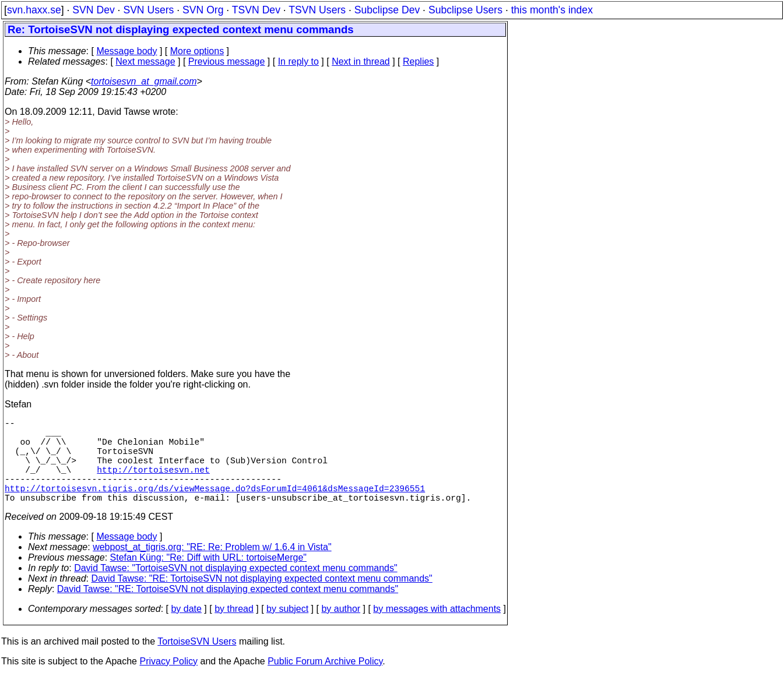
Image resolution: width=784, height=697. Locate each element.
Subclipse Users (465, 10)
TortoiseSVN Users (197, 662)
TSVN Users (317, 10)
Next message (145, 61)
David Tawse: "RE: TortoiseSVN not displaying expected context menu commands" (262, 599)
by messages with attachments (437, 630)
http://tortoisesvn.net (153, 483)
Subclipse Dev (387, 10)
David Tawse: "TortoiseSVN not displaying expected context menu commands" (235, 589)
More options (197, 51)
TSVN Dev (256, 10)
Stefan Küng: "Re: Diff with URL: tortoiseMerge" (208, 578)
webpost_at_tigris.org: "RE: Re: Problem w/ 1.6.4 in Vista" (212, 568)
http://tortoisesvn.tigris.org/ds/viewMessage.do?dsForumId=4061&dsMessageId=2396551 (215, 506)
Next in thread (361, 61)
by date (186, 630)
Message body (126, 51)
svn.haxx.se (34, 10)
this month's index (552, 10)
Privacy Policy (168, 682)
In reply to (298, 61)
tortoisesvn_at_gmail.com (144, 81)
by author (341, 630)
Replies (418, 61)
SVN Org (203, 10)
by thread (234, 630)
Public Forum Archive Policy (325, 682)
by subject (287, 630)
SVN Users (148, 10)
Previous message (227, 61)
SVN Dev (93, 10)
